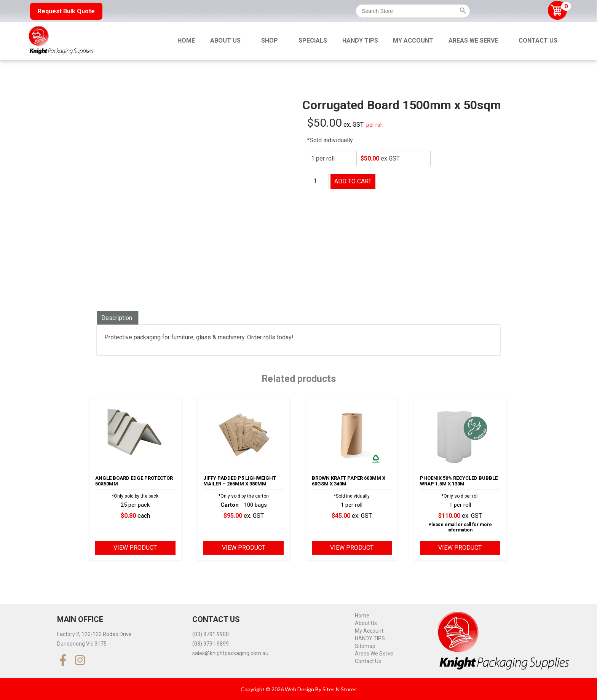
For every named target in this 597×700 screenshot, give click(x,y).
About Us (225, 41)
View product (135, 548)
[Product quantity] (318, 181)
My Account (413, 41)
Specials (313, 41)
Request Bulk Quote (66, 11)
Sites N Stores (340, 689)
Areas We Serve (473, 41)
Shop (270, 41)
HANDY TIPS (360, 41)
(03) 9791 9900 (211, 634)
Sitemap (365, 646)
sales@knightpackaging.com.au (230, 653)
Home (186, 41)
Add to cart (353, 181)
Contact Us (538, 41)
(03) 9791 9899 (211, 644)
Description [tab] (117, 318)
